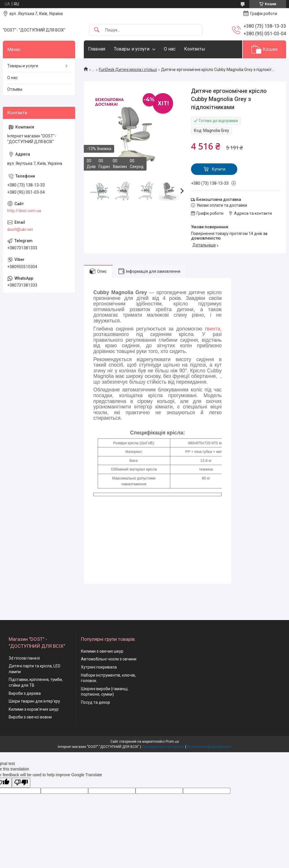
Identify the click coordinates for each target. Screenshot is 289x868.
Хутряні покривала (99, 667)
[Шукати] (97, 30)
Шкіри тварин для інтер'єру (34, 701)
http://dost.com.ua (24, 211)
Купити (219, 169)
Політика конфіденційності (209, 747)
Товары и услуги (132, 49)
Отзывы (15, 89)
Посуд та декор (96, 702)
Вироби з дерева (25, 693)
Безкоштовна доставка (219, 199)
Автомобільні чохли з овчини (109, 659)
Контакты (195, 49)
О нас (170, 49)
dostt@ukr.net (20, 229)
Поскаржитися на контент (163, 747)
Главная (97, 49)
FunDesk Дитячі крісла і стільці (128, 70)
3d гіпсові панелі (24, 658)
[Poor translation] (21, 783)
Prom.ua (172, 742)
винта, (214, 329)
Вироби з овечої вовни (30, 717)
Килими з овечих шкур (102, 651)
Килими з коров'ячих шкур (34, 709)
